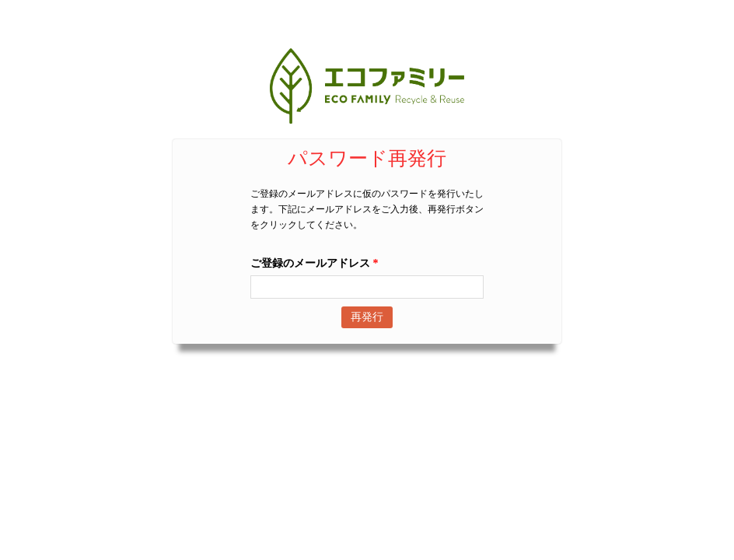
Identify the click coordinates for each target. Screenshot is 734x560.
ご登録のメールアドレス (315, 263)
